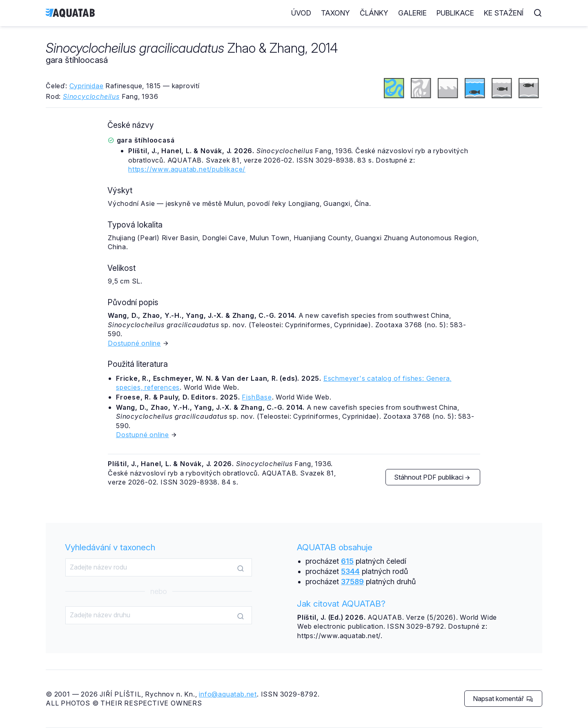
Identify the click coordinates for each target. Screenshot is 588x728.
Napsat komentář (503, 699)
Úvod (301, 13)
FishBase (257, 397)
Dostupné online (134, 343)
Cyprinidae (87, 86)
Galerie (412, 13)
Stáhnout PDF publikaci (432, 477)
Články (374, 13)
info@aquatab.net (228, 694)
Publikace (455, 13)
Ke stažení (504, 13)
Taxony (335, 13)
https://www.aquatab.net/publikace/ (187, 169)
